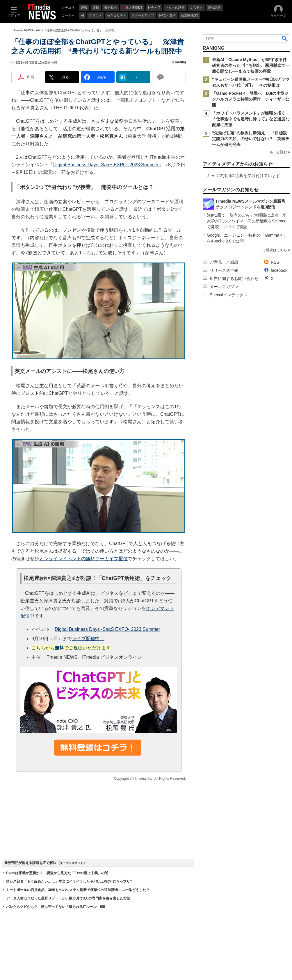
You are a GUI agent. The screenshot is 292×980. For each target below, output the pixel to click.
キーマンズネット (72, 863)
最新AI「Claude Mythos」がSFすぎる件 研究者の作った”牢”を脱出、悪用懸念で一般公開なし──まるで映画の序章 (251, 65)
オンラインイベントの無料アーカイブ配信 (83, 559)
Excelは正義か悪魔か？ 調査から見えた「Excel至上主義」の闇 (57, 873)
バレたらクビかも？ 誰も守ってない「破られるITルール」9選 (56, 907)
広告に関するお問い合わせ (234, 279)
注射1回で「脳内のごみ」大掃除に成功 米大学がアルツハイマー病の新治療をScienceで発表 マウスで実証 (247, 221)
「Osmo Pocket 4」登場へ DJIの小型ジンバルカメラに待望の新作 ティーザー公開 (251, 99)
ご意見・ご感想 (224, 262)
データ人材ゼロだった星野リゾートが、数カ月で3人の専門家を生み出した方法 (68, 898)
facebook (279, 270)
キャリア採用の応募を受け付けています (243, 176)
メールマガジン (224, 287)
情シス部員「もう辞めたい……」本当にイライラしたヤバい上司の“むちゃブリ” (69, 881)
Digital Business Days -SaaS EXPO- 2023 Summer (106, 165)
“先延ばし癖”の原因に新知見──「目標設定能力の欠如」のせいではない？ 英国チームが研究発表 (251, 139)
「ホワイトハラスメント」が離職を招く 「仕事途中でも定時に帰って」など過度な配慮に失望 (251, 119)
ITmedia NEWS (23, 30)
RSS (275, 262)
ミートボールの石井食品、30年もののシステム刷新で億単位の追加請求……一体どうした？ (78, 890)
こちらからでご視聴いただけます (71, 648)
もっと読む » (280, 152)
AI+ (38, 30)
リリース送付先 (224, 270)
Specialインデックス (229, 295)
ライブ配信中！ (88, 639)
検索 (285, 38)
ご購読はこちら (275, 250)
